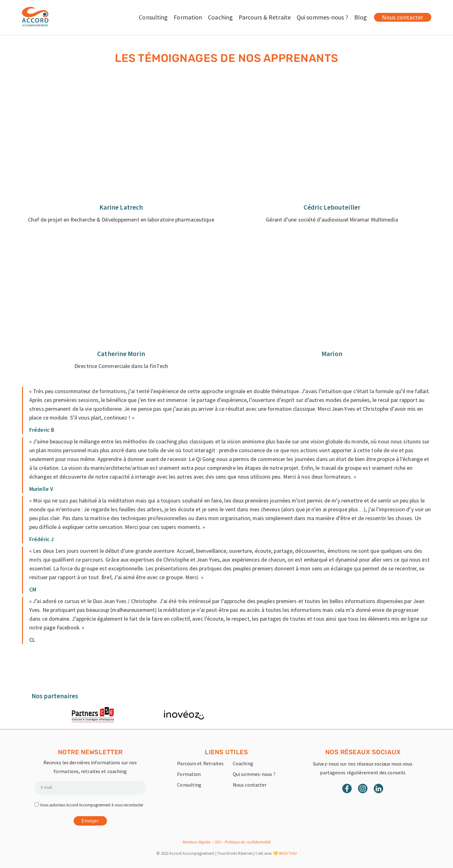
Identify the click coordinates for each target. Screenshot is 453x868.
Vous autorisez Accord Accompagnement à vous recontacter (92, 805)
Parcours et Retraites (200, 763)
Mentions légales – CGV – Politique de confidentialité (226, 842)
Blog (361, 17)
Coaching (220, 17)
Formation (188, 17)
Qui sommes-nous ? (322, 17)
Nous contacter (250, 785)
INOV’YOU (288, 853)
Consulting (153, 17)
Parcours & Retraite (265, 17)
